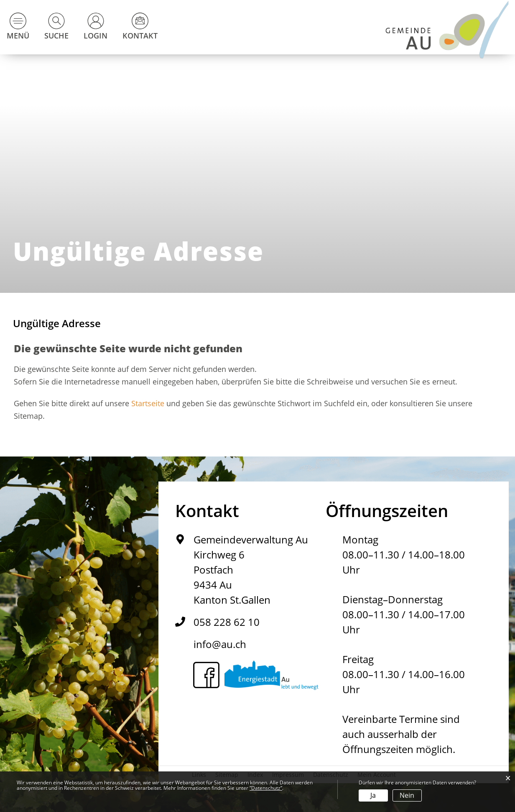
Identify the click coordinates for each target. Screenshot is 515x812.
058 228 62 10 (227, 622)
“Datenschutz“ (266, 788)
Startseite (148, 403)
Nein (407, 795)
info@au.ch (220, 644)
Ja (373, 795)
